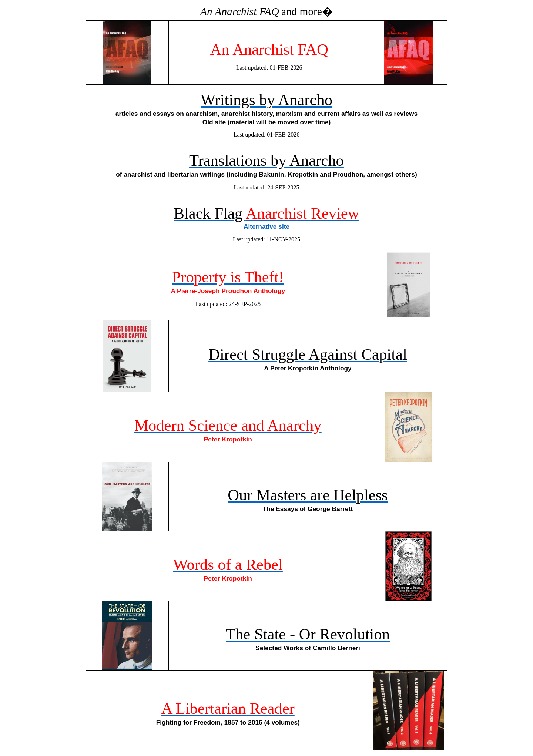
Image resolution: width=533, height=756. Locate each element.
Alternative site (266, 226)
